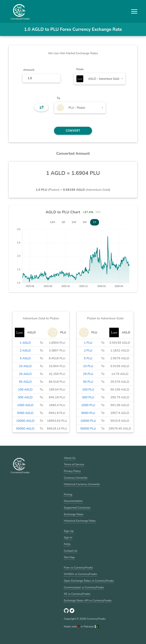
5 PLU (88, 358)
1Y (95, 222)
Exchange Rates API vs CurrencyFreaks (88, 600)
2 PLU (88, 351)
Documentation (73, 501)
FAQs (67, 544)
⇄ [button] (42, 107)
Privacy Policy (72, 471)
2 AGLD (25, 351)
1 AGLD (25, 343)
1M (85, 222)
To (59, 98)
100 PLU (88, 390)
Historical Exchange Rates (80, 521)
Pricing (68, 494)
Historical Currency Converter (82, 484)
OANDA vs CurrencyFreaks (80, 574)
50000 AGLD (25, 429)
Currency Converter (76, 478)
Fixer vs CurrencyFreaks (78, 567)
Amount (29, 70)
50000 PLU (88, 429)
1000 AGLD (25, 405)
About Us (70, 458)
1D (63, 222)
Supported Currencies (77, 508)
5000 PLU (88, 413)
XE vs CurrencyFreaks (77, 594)
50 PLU (88, 382)
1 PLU (88, 343)
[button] (134, 11)
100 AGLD (25, 390)
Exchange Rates (74, 514)
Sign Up (69, 531)
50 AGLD (25, 382)
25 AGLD (25, 374)
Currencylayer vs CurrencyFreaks (84, 587)
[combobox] (100, 79)
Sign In (68, 537)
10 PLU (88, 366)
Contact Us (71, 551)
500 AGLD (25, 397)
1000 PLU (88, 405)
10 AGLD (25, 366)
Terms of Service (74, 464)
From (80, 69)
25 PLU (88, 374)
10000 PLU (88, 421)
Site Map (69, 557)
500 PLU (88, 397)
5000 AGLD (25, 413)
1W (74, 222)
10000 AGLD (25, 421)
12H (52, 222)
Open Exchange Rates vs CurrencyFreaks (89, 581)
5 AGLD (25, 358)
